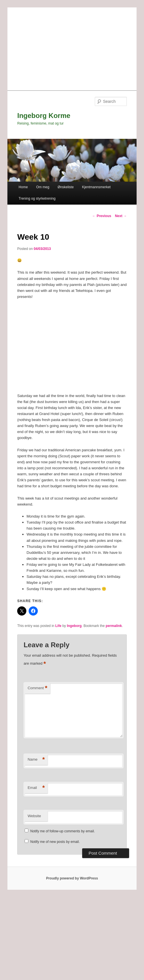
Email (36, 788)
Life (58, 626)
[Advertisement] (72, 47)
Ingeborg (74, 626)
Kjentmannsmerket (96, 187)
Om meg (43, 187)
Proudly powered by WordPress (72, 878)
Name (36, 760)
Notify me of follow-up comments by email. (63, 831)
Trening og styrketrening (37, 199)
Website (34, 816)
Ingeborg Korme (44, 116)
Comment (37, 688)
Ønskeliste (66, 187)
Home (23, 187)
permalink (114, 626)
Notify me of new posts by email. (55, 842)
